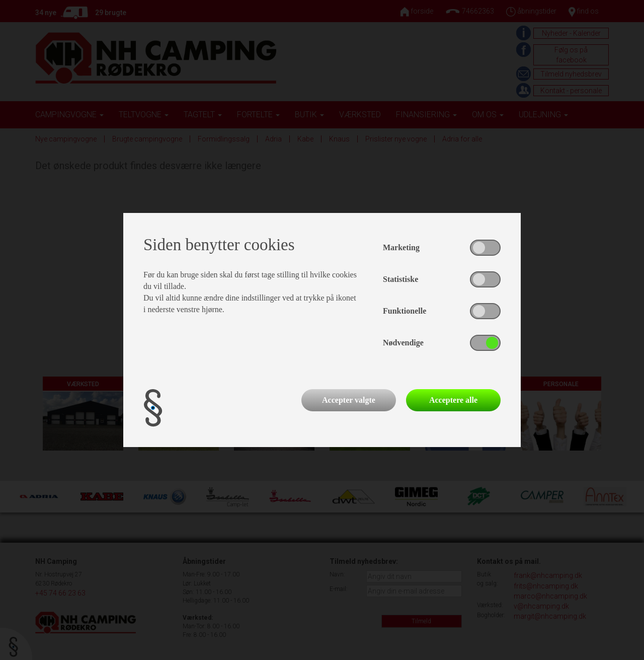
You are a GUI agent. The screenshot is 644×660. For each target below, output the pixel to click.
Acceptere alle (453, 400)
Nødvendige (403, 343)
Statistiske (400, 279)
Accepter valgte (349, 400)
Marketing (401, 247)
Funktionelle (405, 311)
